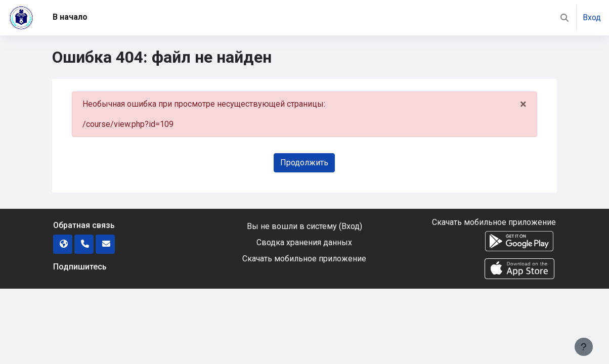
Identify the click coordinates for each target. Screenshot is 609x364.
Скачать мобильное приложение (304, 259)
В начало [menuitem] (70, 17)
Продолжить (304, 163)
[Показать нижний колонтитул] (584, 347)
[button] (564, 18)
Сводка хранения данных (304, 242)
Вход (592, 17)
